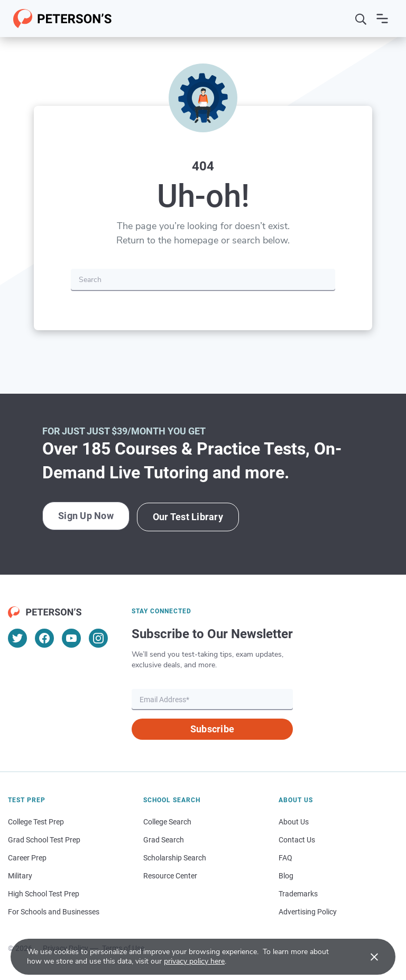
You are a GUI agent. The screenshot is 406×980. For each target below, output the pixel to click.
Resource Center (170, 875)
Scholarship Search (175, 857)
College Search (167, 821)
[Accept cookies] (367, 957)
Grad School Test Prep (44, 839)
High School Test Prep (44, 893)
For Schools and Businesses (54, 911)
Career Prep (27, 857)
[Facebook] (44, 637)
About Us (294, 821)
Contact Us (297, 839)
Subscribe (212, 728)
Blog (286, 875)
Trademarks (298, 893)
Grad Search (164, 839)
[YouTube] (71, 637)
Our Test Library (191, 516)
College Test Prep (36, 821)
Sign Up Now (86, 516)
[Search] (361, 19)
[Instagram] (98, 637)
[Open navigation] (382, 19)
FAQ (285, 857)
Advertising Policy (308, 911)
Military (20, 875)
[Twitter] (17, 637)
